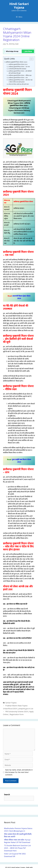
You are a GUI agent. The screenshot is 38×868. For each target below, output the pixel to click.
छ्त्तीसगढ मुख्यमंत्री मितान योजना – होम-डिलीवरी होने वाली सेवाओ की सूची (20, 72)
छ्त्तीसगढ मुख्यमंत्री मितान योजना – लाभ (18, 78)
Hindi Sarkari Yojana (19, 6)
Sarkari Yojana (11, 703)
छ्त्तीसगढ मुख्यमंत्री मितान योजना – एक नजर (19, 67)
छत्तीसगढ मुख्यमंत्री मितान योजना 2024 (16, 62)
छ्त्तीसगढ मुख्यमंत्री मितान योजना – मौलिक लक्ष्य (20, 75)
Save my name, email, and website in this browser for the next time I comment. (19, 772)
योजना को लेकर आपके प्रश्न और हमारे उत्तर (19, 84)
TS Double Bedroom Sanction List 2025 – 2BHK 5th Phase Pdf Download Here (17, 848)
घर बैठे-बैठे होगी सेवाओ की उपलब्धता (17, 69)
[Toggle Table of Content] (30, 59)
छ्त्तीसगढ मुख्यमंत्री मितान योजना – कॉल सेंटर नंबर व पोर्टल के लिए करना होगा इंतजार (21, 81)
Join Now (28, 51)
